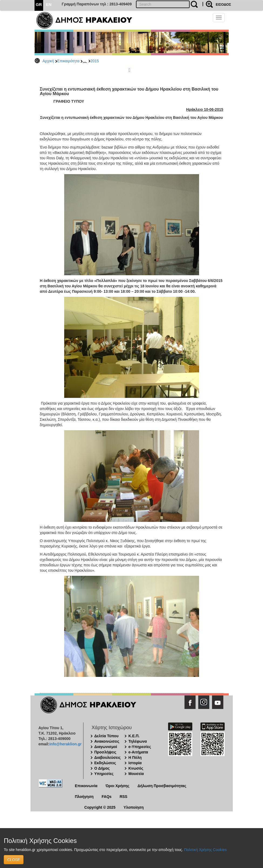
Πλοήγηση (84, 797)
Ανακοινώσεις (107, 741)
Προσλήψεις (105, 752)
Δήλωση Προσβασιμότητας (162, 786)
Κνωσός (136, 768)
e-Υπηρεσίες (140, 747)
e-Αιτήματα (138, 752)
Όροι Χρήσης (117, 786)
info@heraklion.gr (65, 744)
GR (39, 4)
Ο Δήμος (102, 768)
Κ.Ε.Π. (134, 736)
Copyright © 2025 (100, 807)
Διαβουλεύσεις (108, 757)
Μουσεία (136, 774)
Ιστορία (135, 763)
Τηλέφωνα (138, 741)
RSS (123, 797)
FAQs (107, 797)
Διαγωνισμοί (106, 747)
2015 (95, 61)
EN (49, 4)
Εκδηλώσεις (105, 763)
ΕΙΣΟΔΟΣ (223, 4)
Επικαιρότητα (68, 61)
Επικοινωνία (86, 786)
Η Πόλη (135, 757)
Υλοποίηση (134, 807)
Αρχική (48, 61)
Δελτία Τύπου (107, 736)
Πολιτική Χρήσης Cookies (205, 850)
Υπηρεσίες (104, 774)
